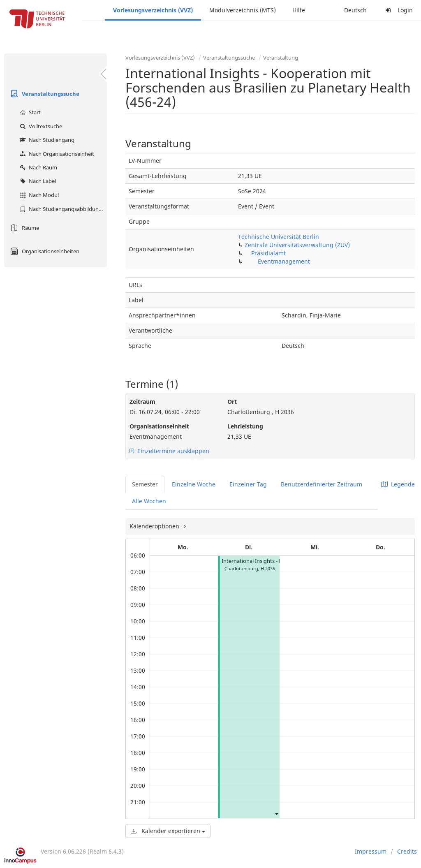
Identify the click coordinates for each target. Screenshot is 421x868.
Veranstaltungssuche (44, 94)
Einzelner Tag (248, 484)
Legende (398, 484)
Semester (145, 484)
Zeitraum (142, 402)
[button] (276, 814)
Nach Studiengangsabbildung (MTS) (62, 209)
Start (29, 112)
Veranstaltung (281, 58)
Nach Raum (37, 167)
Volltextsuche (40, 126)
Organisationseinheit (159, 426)
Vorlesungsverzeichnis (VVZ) (153, 10)
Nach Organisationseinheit (56, 154)
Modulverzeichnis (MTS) (243, 10)
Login (398, 10)
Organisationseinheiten (44, 251)
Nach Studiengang (46, 140)
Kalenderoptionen (155, 526)
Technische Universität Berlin (279, 237)
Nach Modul (38, 195)
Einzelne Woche (194, 484)
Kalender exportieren (168, 831)
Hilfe (299, 10)
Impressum (371, 851)
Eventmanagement (284, 261)
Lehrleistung (245, 426)
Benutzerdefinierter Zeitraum (322, 484)
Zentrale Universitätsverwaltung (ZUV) (297, 245)
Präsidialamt (268, 253)
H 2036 (268, 568)
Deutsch (355, 10)
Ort (232, 402)
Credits (407, 851)
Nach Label (37, 181)
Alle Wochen (149, 501)
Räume (24, 228)
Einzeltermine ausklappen (169, 451)
